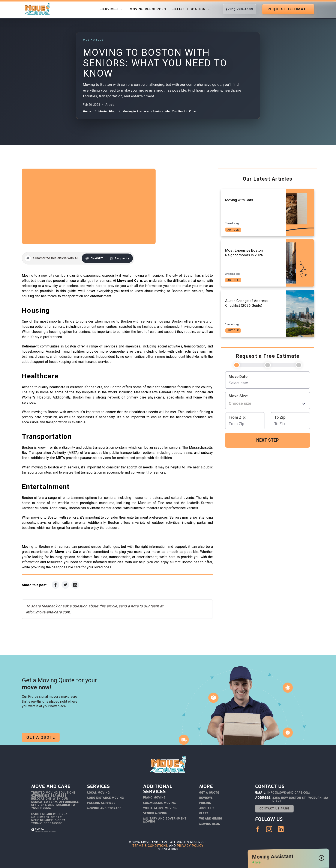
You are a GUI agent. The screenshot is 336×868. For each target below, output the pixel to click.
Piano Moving (154, 798)
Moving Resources (148, 9)
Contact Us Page (274, 809)
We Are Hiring (211, 819)
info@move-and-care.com (48, 612)
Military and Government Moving (165, 820)
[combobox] (268, 403)
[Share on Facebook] (55, 585)
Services (112, 9)
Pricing (205, 803)
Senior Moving (155, 813)
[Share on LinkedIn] (75, 585)
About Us (207, 808)
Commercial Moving (160, 803)
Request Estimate (288, 9)
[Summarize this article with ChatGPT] (94, 258)
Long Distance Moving (106, 798)
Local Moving (98, 793)
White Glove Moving (160, 808)
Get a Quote (41, 737)
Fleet (204, 814)
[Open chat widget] (322, 858)
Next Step (268, 440)
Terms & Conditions (150, 846)
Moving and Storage (104, 808)
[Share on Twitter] (65, 585)
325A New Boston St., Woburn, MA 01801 (300, 799)
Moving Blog (210, 824)
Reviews (206, 798)
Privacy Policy (190, 846)
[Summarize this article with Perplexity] (119, 258)
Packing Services (101, 803)
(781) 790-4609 (240, 9)
